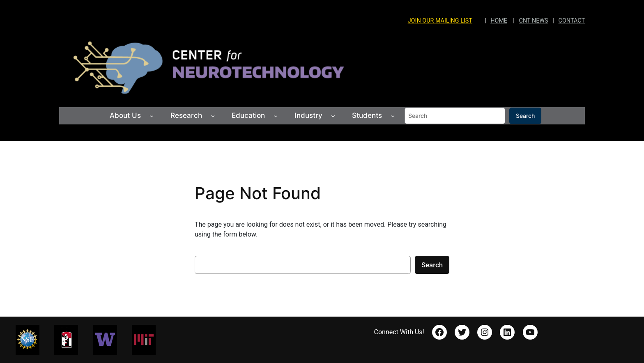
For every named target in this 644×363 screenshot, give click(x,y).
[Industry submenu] (333, 116)
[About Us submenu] (152, 116)
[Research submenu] (213, 116)
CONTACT (572, 21)
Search (525, 116)
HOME (499, 21)
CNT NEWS (534, 21)
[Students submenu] (393, 116)
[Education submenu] (276, 116)
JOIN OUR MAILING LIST (440, 21)
